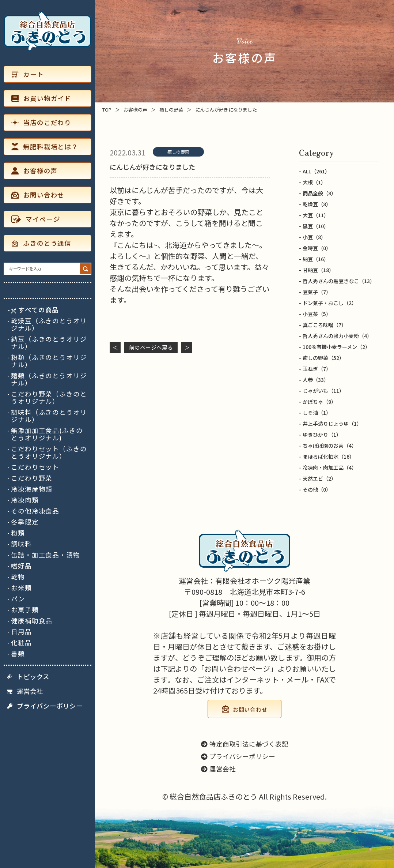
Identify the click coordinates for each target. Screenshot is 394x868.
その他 (317, 489)
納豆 (316, 259)
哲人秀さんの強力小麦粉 (337, 336)
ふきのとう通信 (41, 243)
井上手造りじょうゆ (332, 424)
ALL (316, 171)
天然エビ (319, 478)
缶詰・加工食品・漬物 (46, 555)
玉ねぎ (317, 369)
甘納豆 (318, 270)
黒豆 (316, 226)
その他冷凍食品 (35, 511)
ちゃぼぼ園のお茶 (330, 446)
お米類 (21, 588)
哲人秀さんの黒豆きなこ (339, 281)
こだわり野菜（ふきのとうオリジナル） (49, 398)
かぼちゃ (319, 402)
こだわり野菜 (32, 478)
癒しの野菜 (178, 152)
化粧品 (21, 643)
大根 (314, 182)
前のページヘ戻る (151, 347)
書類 (18, 654)
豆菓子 (317, 292)
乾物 (18, 577)
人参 (316, 380)
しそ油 (317, 413)
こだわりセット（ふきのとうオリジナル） (49, 452)
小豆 (314, 237)
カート (28, 74)
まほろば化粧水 (329, 456)
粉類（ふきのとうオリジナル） (49, 361)
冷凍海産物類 (32, 489)
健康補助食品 (32, 621)
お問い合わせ (38, 195)
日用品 (21, 632)
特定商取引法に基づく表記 (245, 744)
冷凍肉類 (25, 500)
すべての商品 (35, 310)
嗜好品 (21, 566)
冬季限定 (25, 522)
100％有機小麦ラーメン (336, 347)
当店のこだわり (41, 122)
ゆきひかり (322, 435)
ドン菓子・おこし (330, 303)
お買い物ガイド (41, 98)
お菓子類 (25, 610)
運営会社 (25, 691)
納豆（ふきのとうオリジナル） (49, 343)
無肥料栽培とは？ (45, 146)
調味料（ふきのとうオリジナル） (49, 416)
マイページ (36, 219)
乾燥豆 (317, 204)
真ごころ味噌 (325, 325)
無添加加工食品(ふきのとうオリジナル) (47, 434)
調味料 (21, 544)
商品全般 (319, 193)
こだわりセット (35, 467)
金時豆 (317, 248)
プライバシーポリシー (45, 706)
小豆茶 (317, 314)
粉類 (18, 533)
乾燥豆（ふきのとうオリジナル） (49, 324)
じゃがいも (323, 391)
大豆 (316, 215)
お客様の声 (34, 171)
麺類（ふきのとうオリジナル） (49, 379)
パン (18, 599)
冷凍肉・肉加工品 (330, 467)
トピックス (28, 677)
